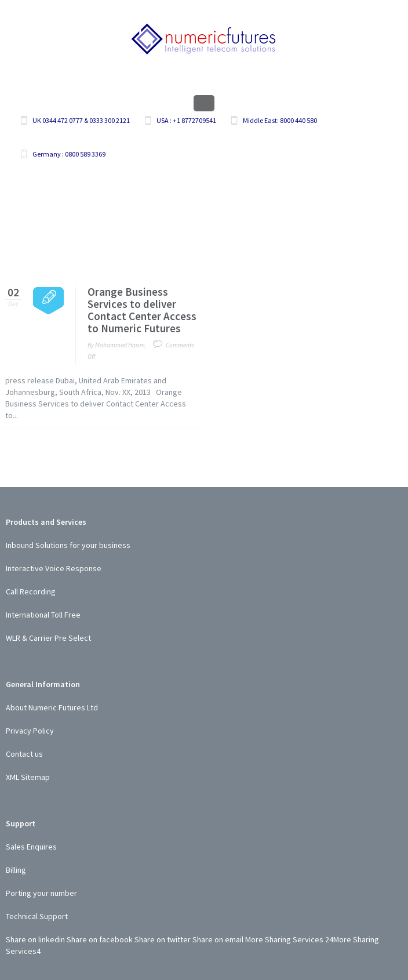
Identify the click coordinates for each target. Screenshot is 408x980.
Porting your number (41, 893)
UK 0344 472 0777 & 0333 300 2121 (81, 120)
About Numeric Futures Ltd (52, 707)
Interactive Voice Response (54, 568)
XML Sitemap (28, 777)
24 (329, 939)
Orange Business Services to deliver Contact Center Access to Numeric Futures (142, 310)
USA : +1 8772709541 (186, 120)
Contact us (24, 754)
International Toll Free (43, 615)
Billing (16, 870)
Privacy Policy (30, 731)
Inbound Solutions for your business (68, 545)
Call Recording (31, 591)
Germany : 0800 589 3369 (69, 154)
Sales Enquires (31, 847)
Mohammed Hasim (120, 345)
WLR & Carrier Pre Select (48, 638)
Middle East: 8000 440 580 (280, 120)
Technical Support (37, 916)
